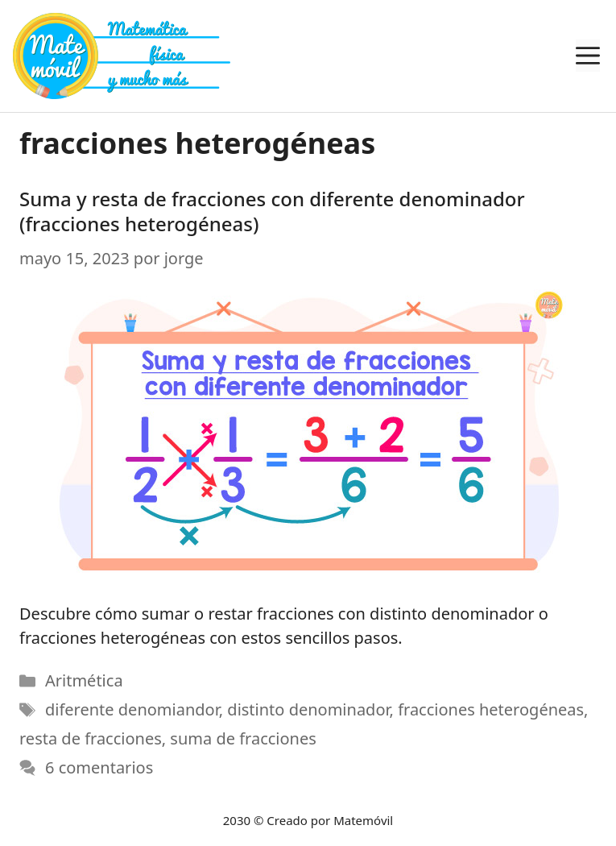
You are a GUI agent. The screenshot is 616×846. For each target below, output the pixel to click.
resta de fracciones (91, 738)
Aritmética (84, 680)
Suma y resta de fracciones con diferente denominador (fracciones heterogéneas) (272, 211)
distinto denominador (308, 709)
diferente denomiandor (132, 709)
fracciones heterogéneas (491, 709)
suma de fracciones (243, 738)
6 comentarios (99, 767)
